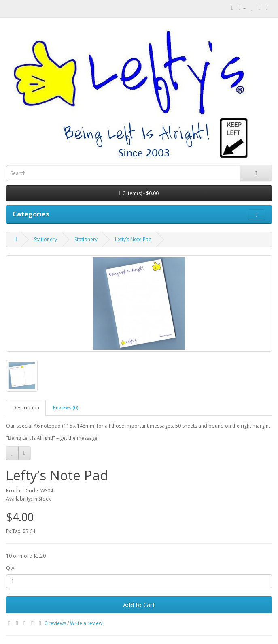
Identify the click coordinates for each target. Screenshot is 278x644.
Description (26, 408)
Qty (10, 568)
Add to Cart (139, 605)
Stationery (46, 239)
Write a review (86, 623)
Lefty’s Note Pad (133, 239)
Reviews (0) (66, 408)
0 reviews (55, 623)
